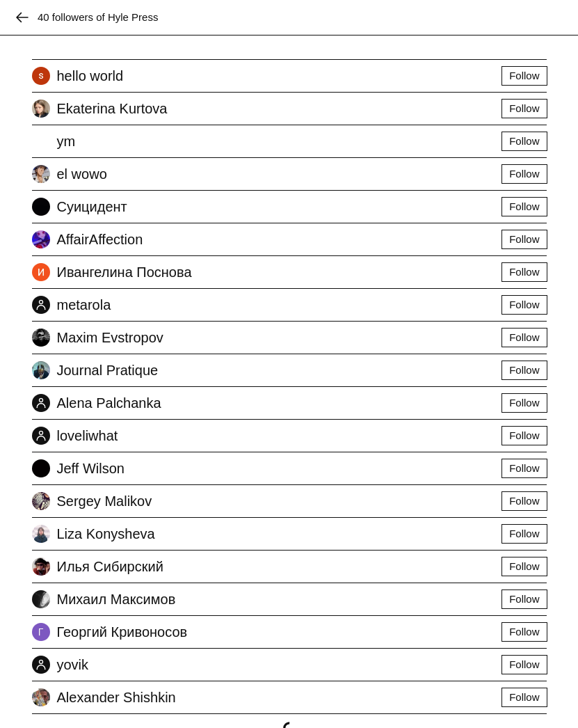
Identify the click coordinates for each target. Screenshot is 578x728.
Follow (524, 76)
